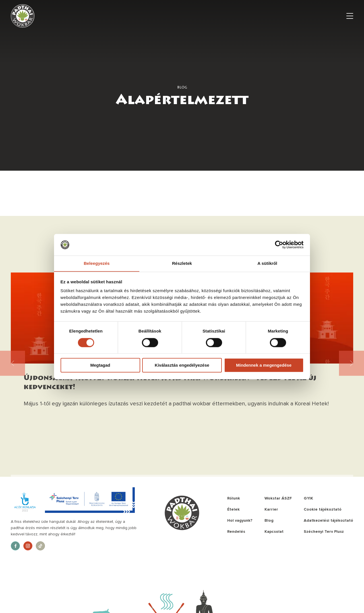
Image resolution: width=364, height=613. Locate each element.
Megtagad (100, 365)
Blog (269, 520)
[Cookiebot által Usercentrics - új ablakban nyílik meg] (279, 245)
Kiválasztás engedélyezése (182, 365)
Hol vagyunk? (240, 520)
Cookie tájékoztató (323, 509)
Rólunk (234, 498)
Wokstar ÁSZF (278, 498)
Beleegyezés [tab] (97, 263)
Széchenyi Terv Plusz (324, 532)
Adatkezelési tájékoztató (328, 520)
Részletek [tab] (182, 263)
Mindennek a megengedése (264, 365)
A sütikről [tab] (267, 263)
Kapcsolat (274, 532)
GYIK (308, 498)
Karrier (271, 509)
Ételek (233, 509)
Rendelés (236, 532)
